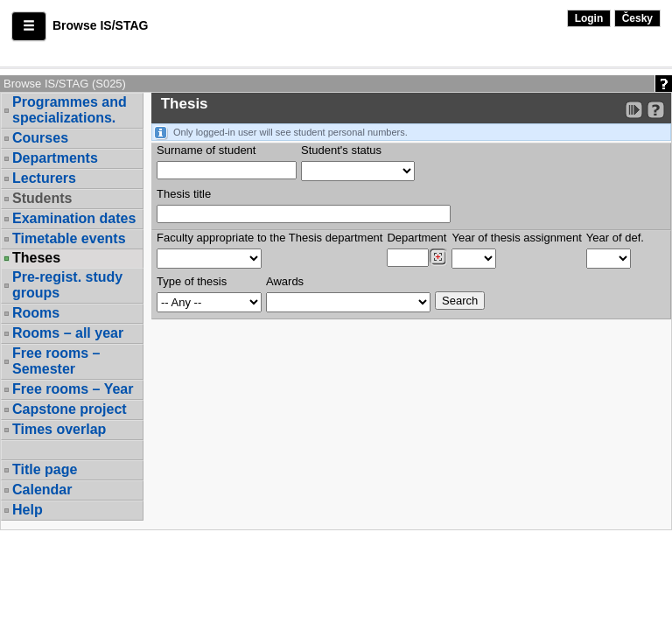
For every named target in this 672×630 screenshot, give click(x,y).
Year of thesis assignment (516, 238)
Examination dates (74, 218)
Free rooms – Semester (56, 361)
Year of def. (615, 238)
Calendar (42, 490)
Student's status (341, 150)
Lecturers (44, 178)
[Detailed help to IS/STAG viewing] (656, 110)
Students (42, 198)
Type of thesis (192, 281)
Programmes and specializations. (70, 110)
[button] (29, 26)
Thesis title (184, 194)
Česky (637, 18)
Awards (285, 281)
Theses (36, 258)
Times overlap (59, 429)
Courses (40, 138)
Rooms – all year (68, 333)
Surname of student (206, 150)
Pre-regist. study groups (67, 285)
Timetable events (69, 238)
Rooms (36, 313)
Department (416, 238)
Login (589, 18)
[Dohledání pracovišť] (438, 257)
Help (28, 510)
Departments (55, 158)
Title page (45, 469)
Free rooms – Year (73, 389)
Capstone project (70, 409)
